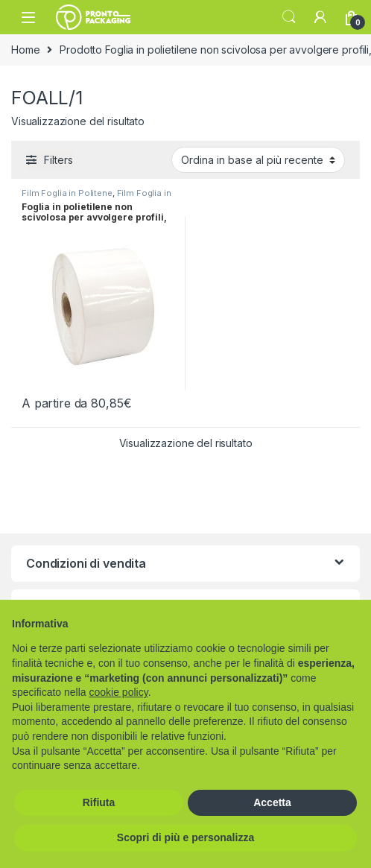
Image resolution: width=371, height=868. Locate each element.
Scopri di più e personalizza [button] (185, 837)
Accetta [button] (272, 802)
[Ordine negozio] (258, 159)
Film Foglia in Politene (67, 193)
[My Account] (320, 17)
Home (25, 50)
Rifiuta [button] (99, 802)
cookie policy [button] (119, 692)
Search (289, 17)
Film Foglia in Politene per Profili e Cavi (96, 197)
